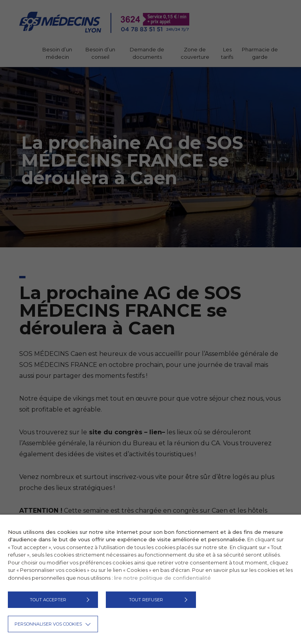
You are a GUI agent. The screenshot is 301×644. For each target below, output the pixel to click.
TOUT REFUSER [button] (146, 600)
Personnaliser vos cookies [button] (48, 624)
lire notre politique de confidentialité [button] (162, 578)
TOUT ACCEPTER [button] (48, 600)
